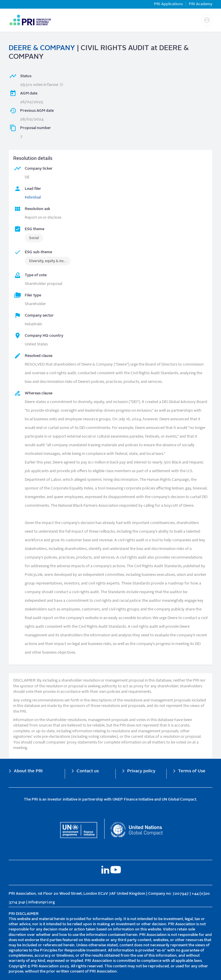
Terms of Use (192, 771)
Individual (33, 197)
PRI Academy (201, 4)
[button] (207, 20)
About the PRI (28, 771)
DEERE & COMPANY (42, 48)
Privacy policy (141, 771)
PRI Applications (168, 4)
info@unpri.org (42, 902)
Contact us (88, 771)
